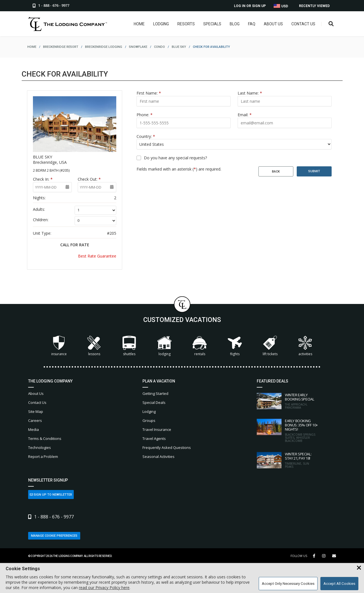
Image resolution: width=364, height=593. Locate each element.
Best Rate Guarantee (97, 256)
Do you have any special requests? (175, 158)
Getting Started (155, 393)
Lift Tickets (270, 346)
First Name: (149, 93)
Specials (212, 24)
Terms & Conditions (45, 438)
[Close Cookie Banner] (359, 568)
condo (159, 47)
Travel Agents (154, 438)
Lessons (94, 346)
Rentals (200, 346)
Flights (235, 346)
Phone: (145, 115)
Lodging (161, 24)
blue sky (179, 47)
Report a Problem (43, 457)
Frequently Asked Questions (167, 447)
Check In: (43, 179)
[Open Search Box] (331, 24)
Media (34, 429)
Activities (305, 346)
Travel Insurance (157, 429)
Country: (146, 136)
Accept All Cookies (339, 584)
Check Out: (89, 179)
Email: (245, 115)
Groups (149, 420)
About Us (273, 24)
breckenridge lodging (104, 47)
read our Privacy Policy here (104, 588)
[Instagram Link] (324, 556)
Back (276, 172)
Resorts (186, 24)
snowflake (138, 47)
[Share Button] (334, 556)
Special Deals (154, 402)
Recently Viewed (314, 6)
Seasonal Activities (158, 457)
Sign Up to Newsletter (51, 495)
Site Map (36, 411)
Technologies (40, 447)
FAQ (252, 24)
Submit (314, 171)
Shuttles (129, 346)
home (32, 47)
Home (139, 24)
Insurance (59, 346)
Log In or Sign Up (250, 6)
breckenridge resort (61, 47)
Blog (235, 24)
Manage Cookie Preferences (54, 536)
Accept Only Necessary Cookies (288, 584)
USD (281, 6)
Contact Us (303, 24)
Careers (35, 420)
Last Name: (250, 93)
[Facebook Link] (314, 556)
